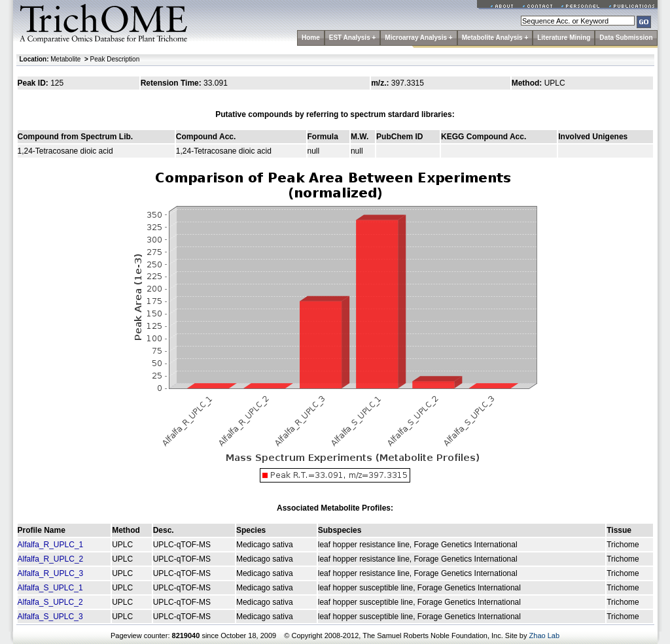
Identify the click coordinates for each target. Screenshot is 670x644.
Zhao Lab (544, 636)
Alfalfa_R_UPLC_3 (51, 573)
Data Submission (626, 38)
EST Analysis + (353, 38)
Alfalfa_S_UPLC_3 (50, 617)
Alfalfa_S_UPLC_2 (50, 602)
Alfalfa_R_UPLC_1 (51, 545)
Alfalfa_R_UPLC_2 (51, 559)
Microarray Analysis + (418, 38)
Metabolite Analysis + (495, 38)
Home (311, 38)
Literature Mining (564, 38)
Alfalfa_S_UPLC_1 (50, 588)
